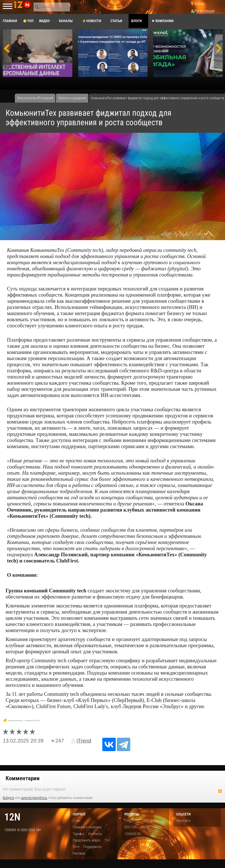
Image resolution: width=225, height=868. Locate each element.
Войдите (9, 798)
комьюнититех (16, 721)
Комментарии (23, 778)
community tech (32, 721)
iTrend (84, 741)
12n (12, 817)
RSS (220, 791)
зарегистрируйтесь (34, 798)
